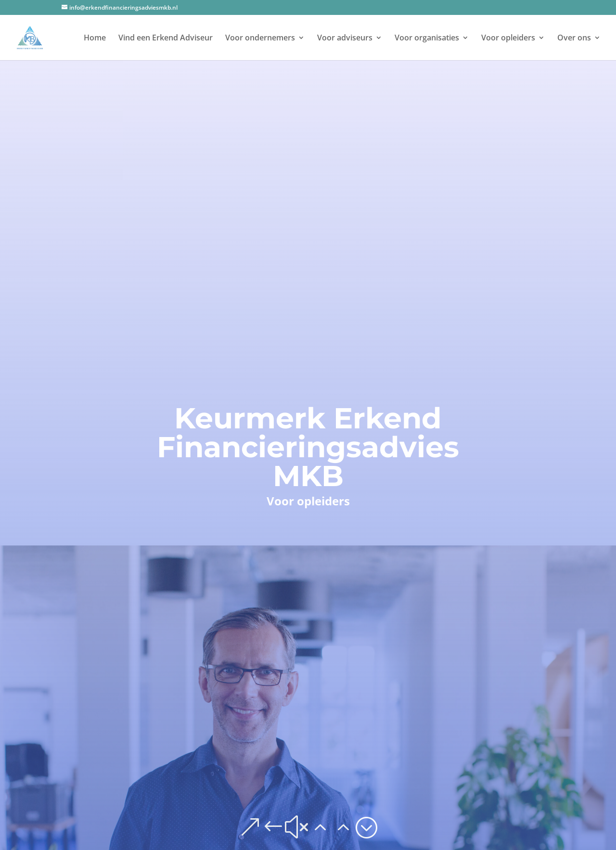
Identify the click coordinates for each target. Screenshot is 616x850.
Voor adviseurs (345, 39)
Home (95, 39)
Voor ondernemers (260, 39)
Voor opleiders (508, 39)
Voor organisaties (427, 39)
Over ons (574, 39)
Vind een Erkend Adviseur (166, 39)
